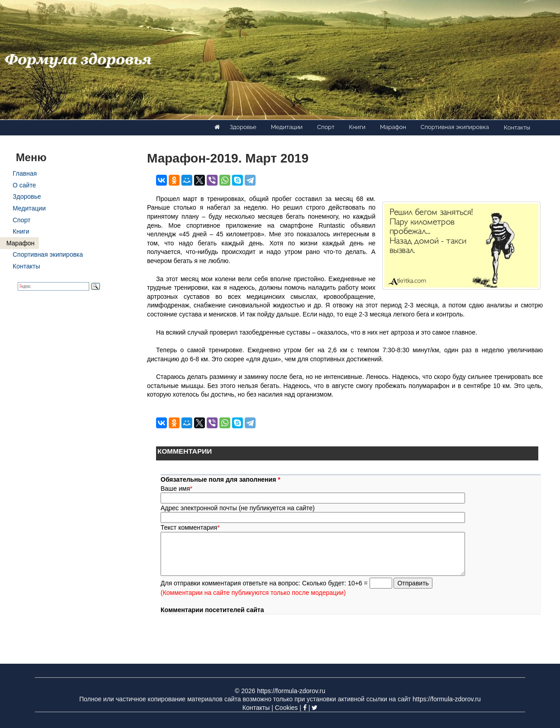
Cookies (287, 708)
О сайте (24, 185)
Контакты (517, 127)
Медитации (287, 127)
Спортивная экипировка (455, 127)
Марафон (393, 127)
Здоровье (243, 127)
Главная (25, 173)
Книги (357, 127)
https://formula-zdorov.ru (291, 691)
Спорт (326, 127)
